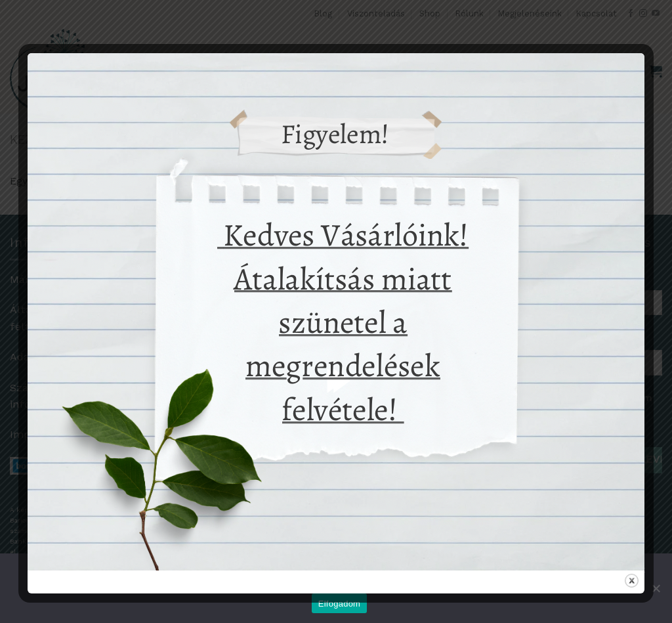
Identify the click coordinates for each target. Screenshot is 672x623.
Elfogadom (339, 604)
